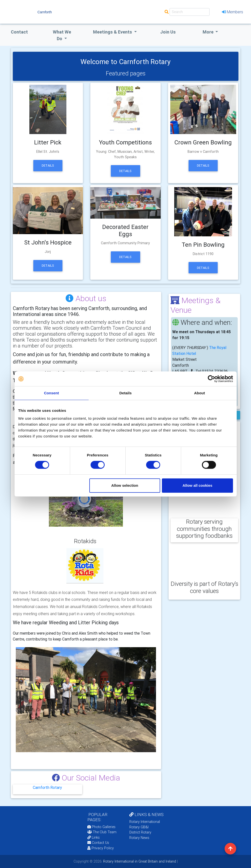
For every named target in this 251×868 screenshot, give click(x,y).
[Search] (190, 12)
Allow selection (125, 485)
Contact (19, 32)
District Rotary (140, 832)
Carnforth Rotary (47, 787)
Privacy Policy (101, 848)
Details (48, 165)
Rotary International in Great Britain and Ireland (139, 861)
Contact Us (98, 843)
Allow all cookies (198, 485)
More (209, 32)
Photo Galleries (101, 827)
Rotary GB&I (139, 827)
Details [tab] (126, 393)
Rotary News (139, 838)
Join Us (168, 32)
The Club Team (102, 832)
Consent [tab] (51, 393)
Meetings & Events (113, 32)
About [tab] (200, 393)
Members (232, 12)
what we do (62, 35)
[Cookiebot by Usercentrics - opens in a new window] (211, 379)
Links (94, 837)
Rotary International (145, 822)
